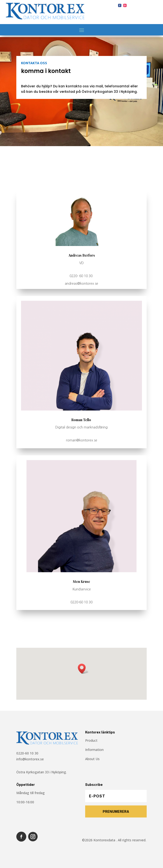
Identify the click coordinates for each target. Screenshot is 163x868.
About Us (92, 759)
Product (91, 740)
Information (94, 750)
